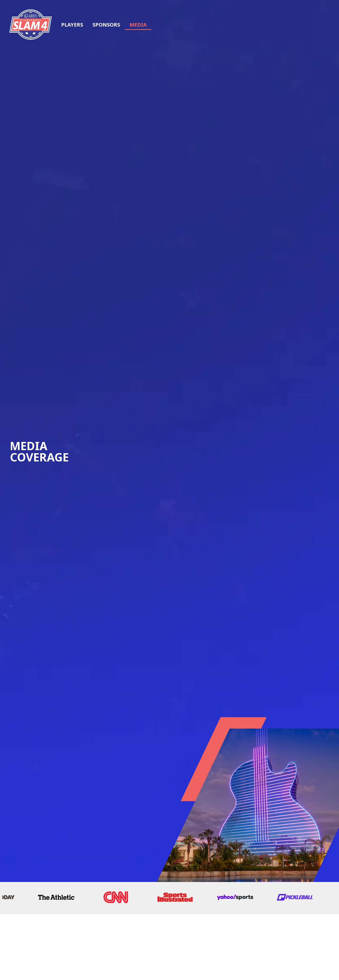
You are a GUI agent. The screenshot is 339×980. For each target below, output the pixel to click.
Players (72, 24)
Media (138, 24)
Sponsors (106, 24)
